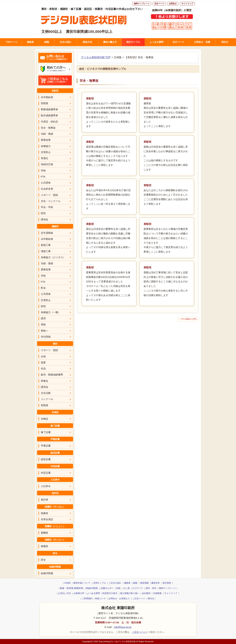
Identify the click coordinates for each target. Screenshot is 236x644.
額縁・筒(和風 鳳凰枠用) (72, 588)
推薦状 (44, 513)
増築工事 (46, 251)
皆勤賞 (44, 103)
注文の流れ (66, 42)
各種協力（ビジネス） (53, 257)
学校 (43, 171)
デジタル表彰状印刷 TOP (96, 57)
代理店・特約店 (49, 122)
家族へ (44, 331)
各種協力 (46, 146)
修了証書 (46, 432)
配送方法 (88, 42)
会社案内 (146, 593)
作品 (43, 369)
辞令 (43, 560)
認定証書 (46, 459)
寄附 (43, 325)
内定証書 (46, 473)
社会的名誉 (47, 189)
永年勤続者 (47, 97)
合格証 (44, 419)
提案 (43, 362)
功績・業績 (47, 134)
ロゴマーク (138, 588)
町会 (43, 288)
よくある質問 (157, 42)
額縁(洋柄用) (92, 588)
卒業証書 (46, 446)
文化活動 (46, 393)
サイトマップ (187, 4)
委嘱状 (44, 533)
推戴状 (44, 546)
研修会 (44, 381)
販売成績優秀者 (49, 115)
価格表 (30, 42)
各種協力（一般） (51, 312)
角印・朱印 (151, 588)
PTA (43, 177)
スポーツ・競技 (49, 195)
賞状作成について (82, 583)
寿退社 (44, 158)
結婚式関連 (47, 573)
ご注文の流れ (115, 583)
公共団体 (46, 183)
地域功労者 (47, 164)
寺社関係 (46, 337)
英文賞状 (167, 583)
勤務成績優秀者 (49, 109)
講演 (43, 318)
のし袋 (126, 588)
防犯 (43, 213)
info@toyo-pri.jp (123, 627)
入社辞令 (46, 486)
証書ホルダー (107, 588)
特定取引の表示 (110, 593)
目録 (118, 588)
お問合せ (173, 4)
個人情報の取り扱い (130, 593)
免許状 (44, 500)
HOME (67, 583)
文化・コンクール (51, 201)
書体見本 (156, 583)
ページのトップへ (189, 319)
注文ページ (159, 4)
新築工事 (46, 245)
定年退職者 (47, 233)
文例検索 (157, 593)
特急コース (100, 598)
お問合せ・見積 (202, 42)
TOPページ (12, 42)
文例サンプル (99, 583)
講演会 (44, 219)
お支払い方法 (65, 593)
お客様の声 (79, 593)
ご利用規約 (87, 598)
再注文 (225, 42)
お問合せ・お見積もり (119, 598)
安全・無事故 (48, 128)
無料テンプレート (142, 4)
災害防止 (46, 152)
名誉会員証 (47, 519)
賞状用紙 (144, 583)
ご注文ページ (139, 598)
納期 (47, 42)
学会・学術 (47, 207)
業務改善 (46, 140)
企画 (43, 356)
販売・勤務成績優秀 (52, 375)
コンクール (47, 399)
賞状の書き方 (110, 42)
